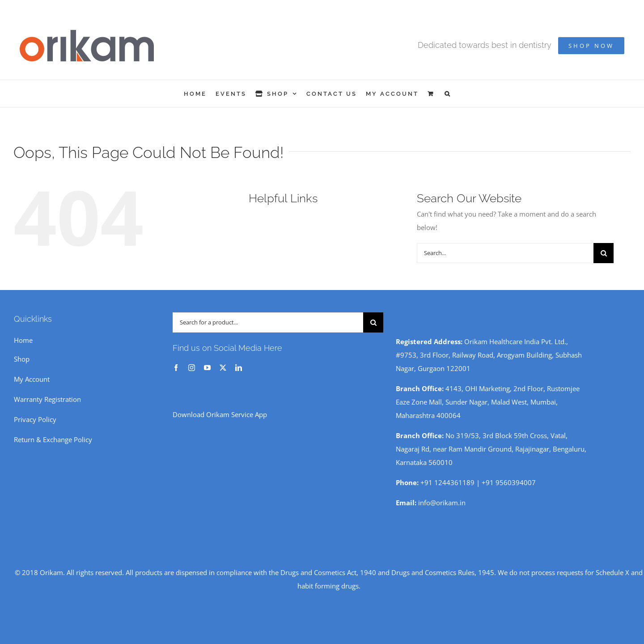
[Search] (604, 253)
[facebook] (176, 368)
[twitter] (223, 368)
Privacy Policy (35, 419)
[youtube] (207, 368)
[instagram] (192, 368)
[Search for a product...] (268, 322)
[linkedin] (239, 368)
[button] (448, 94)
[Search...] (505, 253)
